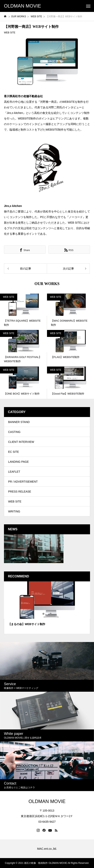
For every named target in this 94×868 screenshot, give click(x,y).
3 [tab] (51, 614)
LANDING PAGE (18, 462)
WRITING (14, 511)
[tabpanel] (47, 608)
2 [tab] (47, 614)
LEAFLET (14, 472)
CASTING (14, 432)
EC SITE (13, 452)
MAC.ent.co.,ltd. (47, 849)
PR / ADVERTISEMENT (23, 482)
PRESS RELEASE (20, 492)
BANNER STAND (19, 422)
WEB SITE (10, 33)
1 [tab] (44, 614)
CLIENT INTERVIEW (21, 442)
